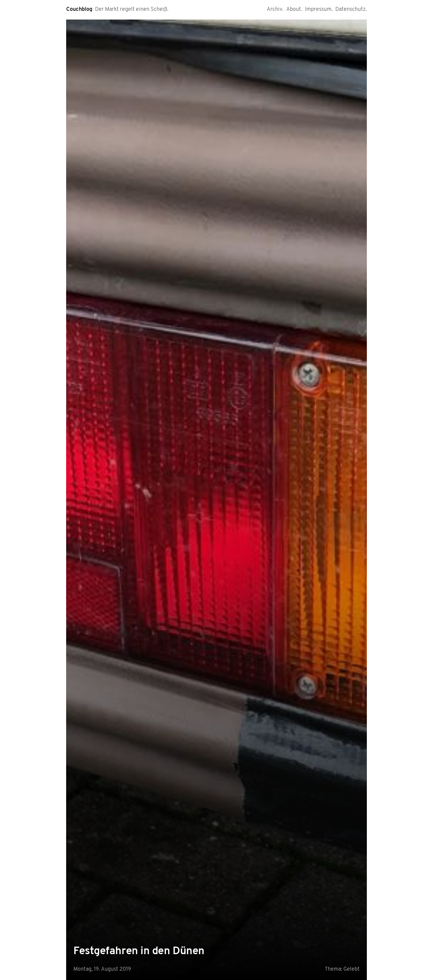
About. (294, 9)
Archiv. (275, 9)
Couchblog (79, 9)
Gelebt (352, 969)
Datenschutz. (351, 9)
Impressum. (319, 9)
